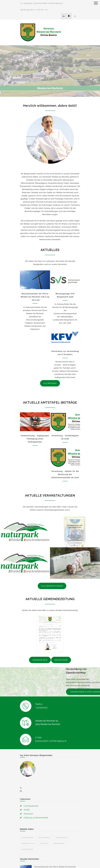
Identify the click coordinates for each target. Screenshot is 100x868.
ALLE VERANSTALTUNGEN (52, 586)
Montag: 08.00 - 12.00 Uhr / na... (36, 10)
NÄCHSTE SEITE (61, 660)
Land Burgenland (31, 806)
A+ (64, 16)
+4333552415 (28, 3)
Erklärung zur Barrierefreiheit (36, 818)
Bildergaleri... (28, 838)
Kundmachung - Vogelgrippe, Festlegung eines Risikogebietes (35, 439)
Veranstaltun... (28, 844)
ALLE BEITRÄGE (50, 383)
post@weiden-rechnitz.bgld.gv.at (50, 3)
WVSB (26, 810)
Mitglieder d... (45, 838)
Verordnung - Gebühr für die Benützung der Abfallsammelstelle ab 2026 (65, 474)
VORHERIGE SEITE (40, 660)
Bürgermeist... (59, 844)
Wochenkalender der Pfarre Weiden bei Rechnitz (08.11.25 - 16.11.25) (35, 297)
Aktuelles (44, 844)
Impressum (28, 814)
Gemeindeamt (62, 838)
